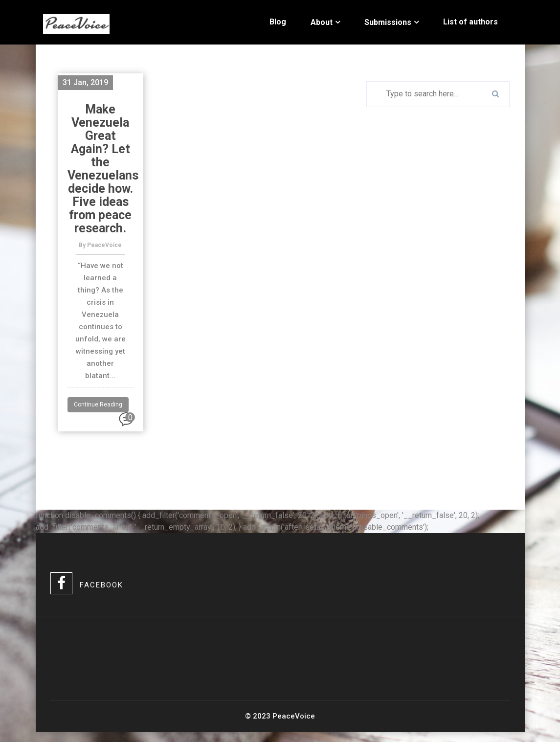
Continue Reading (98, 405)
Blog (278, 22)
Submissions (388, 22)
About (322, 22)
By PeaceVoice (100, 245)
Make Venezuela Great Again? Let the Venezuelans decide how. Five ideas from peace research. (103, 169)
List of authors (470, 22)
